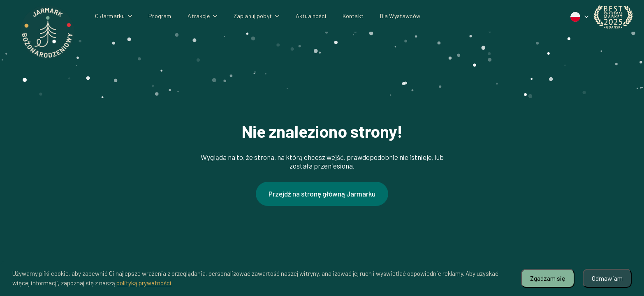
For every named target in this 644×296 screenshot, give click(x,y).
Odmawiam (607, 278)
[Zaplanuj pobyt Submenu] (280, 16)
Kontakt (353, 16)
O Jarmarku (110, 16)
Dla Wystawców (400, 16)
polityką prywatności (144, 283)
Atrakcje (198, 16)
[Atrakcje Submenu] (218, 16)
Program (160, 16)
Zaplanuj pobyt (253, 16)
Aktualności (311, 16)
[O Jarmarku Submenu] (132, 16)
